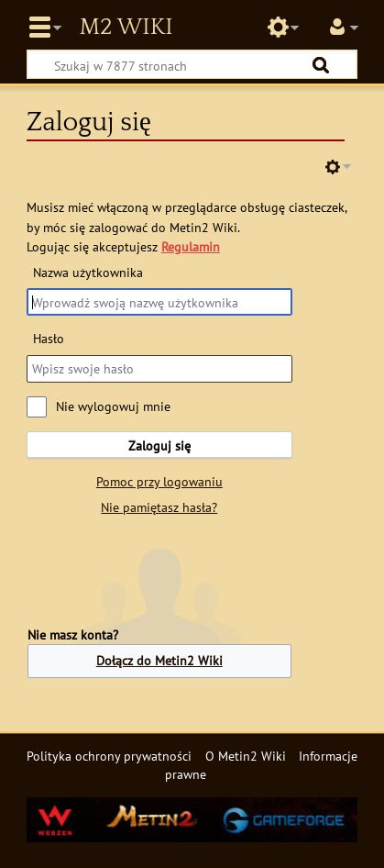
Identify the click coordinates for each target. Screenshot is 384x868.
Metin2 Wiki (126, 28)
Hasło (49, 338)
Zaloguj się (159, 445)
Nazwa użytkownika (88, 272)
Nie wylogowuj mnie (113, 406)
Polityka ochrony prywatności (109, 756)
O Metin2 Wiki (246, 756)
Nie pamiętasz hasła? (159, 507)
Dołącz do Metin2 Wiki (159, 660)
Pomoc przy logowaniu (159, 481)
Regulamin (191, 246)
